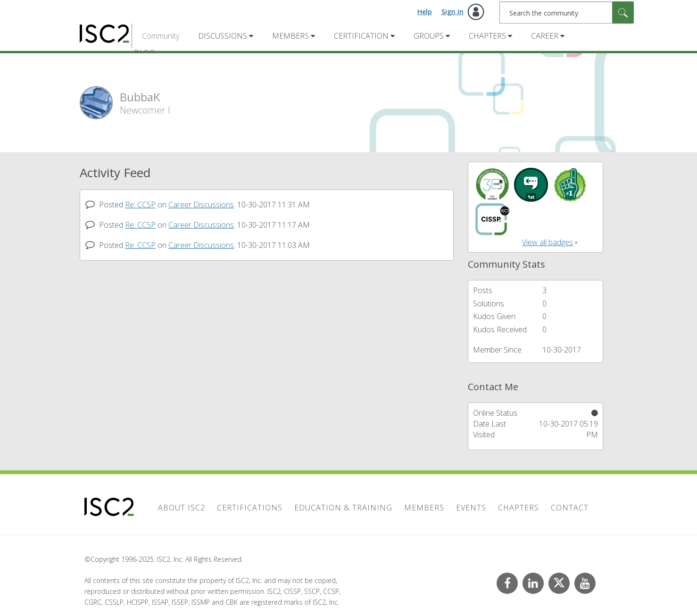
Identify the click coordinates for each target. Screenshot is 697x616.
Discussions (223, 36)
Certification (361, 36)
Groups (429, 36)
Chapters (487, 36)
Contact (570, 508)
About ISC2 (182, 508)
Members (290, 36)
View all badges (548, 242)
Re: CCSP (140, 205)
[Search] (567, 12)
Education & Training (343, 508)
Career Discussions (201, 205)
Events (471, 508)
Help (425, 12)
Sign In (452, 12)
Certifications (250, 508)
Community (161, 36)
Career (545, 36)
